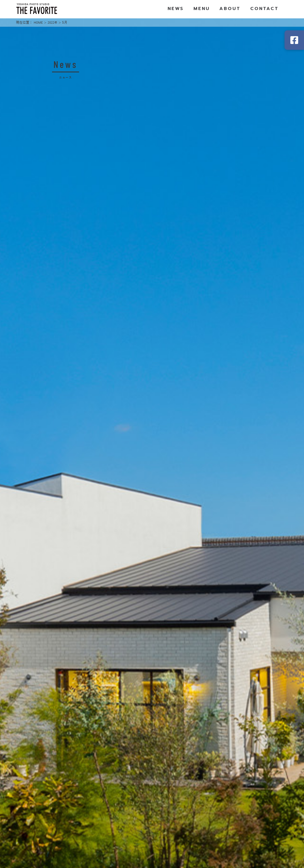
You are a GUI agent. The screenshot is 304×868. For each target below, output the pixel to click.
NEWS (176, 9)
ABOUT (230, 9)
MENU (202, 9)
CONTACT (264, 9)
